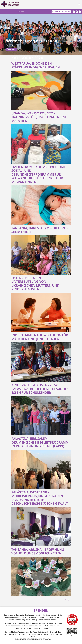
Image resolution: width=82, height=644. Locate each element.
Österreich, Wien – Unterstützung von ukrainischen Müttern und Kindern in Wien (35, 283)
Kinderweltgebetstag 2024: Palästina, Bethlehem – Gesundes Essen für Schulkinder (40, 389)
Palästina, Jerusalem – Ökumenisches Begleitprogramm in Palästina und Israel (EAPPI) (40, 442)
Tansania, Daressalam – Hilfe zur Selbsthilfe (40, 230)
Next (68, 600)
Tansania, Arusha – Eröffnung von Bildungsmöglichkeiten (38, 551)
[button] (79, 5)
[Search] (27, 12)
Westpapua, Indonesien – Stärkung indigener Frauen (36, 65)
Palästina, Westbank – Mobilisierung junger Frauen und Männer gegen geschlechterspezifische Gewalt (40, 498)
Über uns (11, 49)
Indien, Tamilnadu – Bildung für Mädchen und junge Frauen (40, 337)
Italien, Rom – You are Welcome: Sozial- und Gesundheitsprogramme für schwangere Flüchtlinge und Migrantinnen (39, 174)
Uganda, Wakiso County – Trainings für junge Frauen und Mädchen (39, 117)
